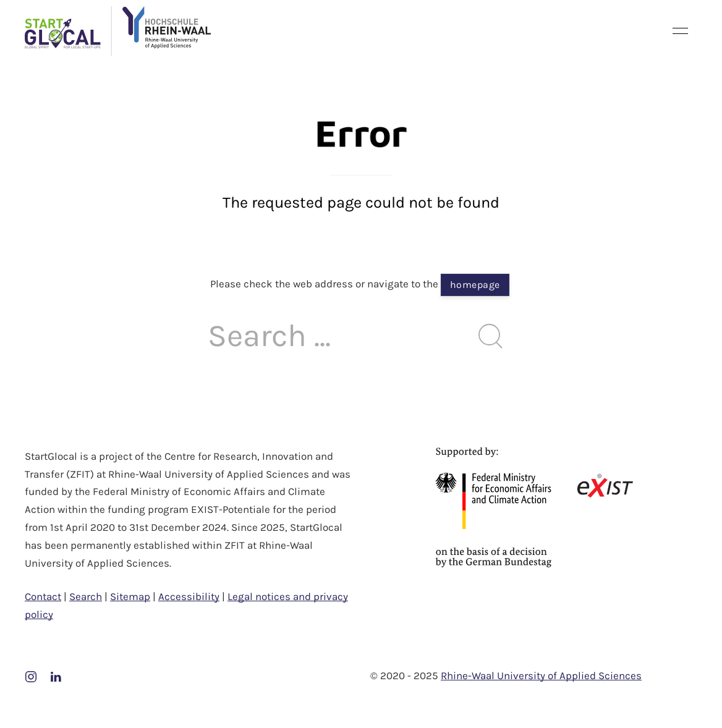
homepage (475, 285)
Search (86, 596)
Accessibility (189, 596)
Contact (43, 596)
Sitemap (130, 596)
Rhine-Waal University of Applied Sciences (541, 675)
